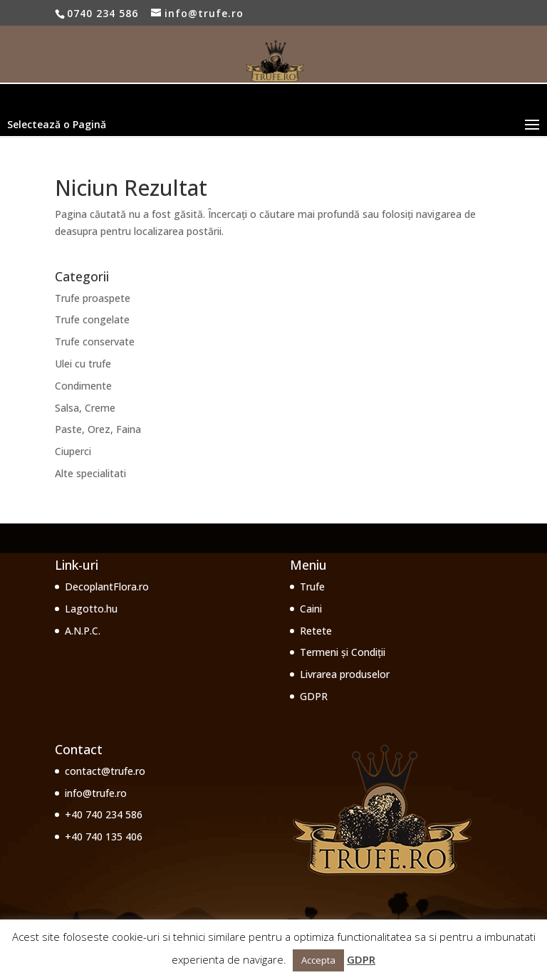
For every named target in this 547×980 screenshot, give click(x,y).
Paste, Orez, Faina (98, 429)
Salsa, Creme (85, 408)
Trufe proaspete (93, 298)
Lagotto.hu (91, 609)
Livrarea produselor (345, 674)
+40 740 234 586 (104, 814)
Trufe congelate (92, 319)
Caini (311, 609)
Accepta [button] (318, 960)
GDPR (314, 696)
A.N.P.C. (83, 631)
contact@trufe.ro (105, 771)
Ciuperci (73, 451)
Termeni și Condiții (343, 652)
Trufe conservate (95, 342)
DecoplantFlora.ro (107, 587)
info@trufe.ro (96, 793)
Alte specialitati (90, 473)
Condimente (83, 386)
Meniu (308, 565)
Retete (316, 631)
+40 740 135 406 (104, 836)
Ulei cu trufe (83, 364)
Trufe (312, 587)
